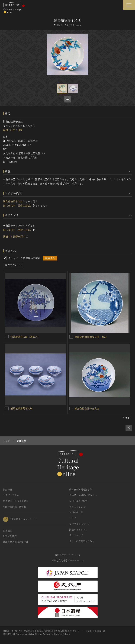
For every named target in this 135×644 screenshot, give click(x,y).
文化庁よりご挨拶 (78, 501)
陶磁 (5, 130)
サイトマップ (76, 535)
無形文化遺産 (10, 536)
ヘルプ (73, 518)
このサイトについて (80, 524)
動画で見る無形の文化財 (16, 542)
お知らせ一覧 (76, 512)
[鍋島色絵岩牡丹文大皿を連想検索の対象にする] (71, 408)
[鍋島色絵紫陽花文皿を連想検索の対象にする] (7, 408)
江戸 (13, 130)
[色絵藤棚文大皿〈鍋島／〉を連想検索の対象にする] (7, 337)
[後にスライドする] (127, 418)
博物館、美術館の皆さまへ (83, 495)
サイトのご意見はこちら (82, 541)
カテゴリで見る (11, 495)
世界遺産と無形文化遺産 (16, 501)
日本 (20, 130)
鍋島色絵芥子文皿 (13, 201)
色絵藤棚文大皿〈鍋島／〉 (25, 337)
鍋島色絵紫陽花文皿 (21, 408)
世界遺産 (8, 531)
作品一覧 (8, 489)
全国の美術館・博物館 (14, 507)
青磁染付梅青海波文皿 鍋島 (91, 337)
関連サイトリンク (78, 529)
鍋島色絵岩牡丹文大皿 (87, 408)
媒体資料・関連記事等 (81, 489)
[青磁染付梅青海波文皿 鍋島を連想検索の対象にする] (71, 337)
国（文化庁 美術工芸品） (18, 205)
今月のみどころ (77, 507)
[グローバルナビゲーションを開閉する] (129, 5)
